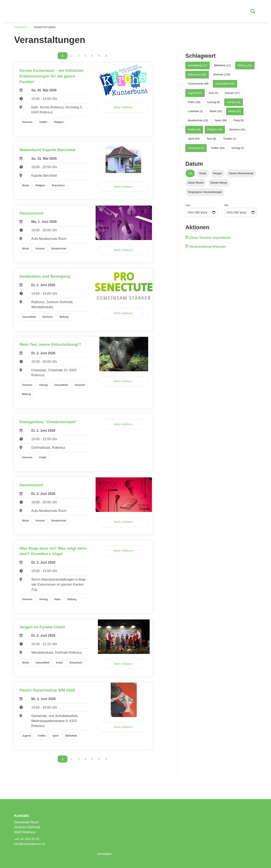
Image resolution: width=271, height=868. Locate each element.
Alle (190, 175)
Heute (203, 175)
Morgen (217, 175)
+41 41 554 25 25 (27, 839)
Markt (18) (216, 113)
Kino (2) (214, 95)
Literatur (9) (234, 104)
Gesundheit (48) (225, 85)
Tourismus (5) (196, 150)
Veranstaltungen (46, 29)
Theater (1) (230, 140)
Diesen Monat (219, 185)
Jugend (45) (195, 95)
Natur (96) (221, 122)
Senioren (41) (237, 131)
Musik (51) (235, 113)
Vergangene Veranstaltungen (205, 194)
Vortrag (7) (238, 150)
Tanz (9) (211, 140)
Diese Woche (196, 185)
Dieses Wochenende (241, 175)
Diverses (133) (222, 76)
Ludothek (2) (195, 113)
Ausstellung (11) (197, 67)
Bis (226, 207)
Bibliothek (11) (222, 67)
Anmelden (105, 854)
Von (188, 207)
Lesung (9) (214, 104)
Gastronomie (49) (198, 85)
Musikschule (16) (198, 122)
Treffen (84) (218, 150)
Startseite (21, 29)
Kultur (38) (194, 104)
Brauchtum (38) (197, 76)
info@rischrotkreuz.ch (30, 844)
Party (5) (239, 122)
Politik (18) (194, 131)
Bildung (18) (245, 67)
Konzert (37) (232, 95)
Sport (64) (194, 140)
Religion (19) (215, 131)
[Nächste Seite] (106, 58)
